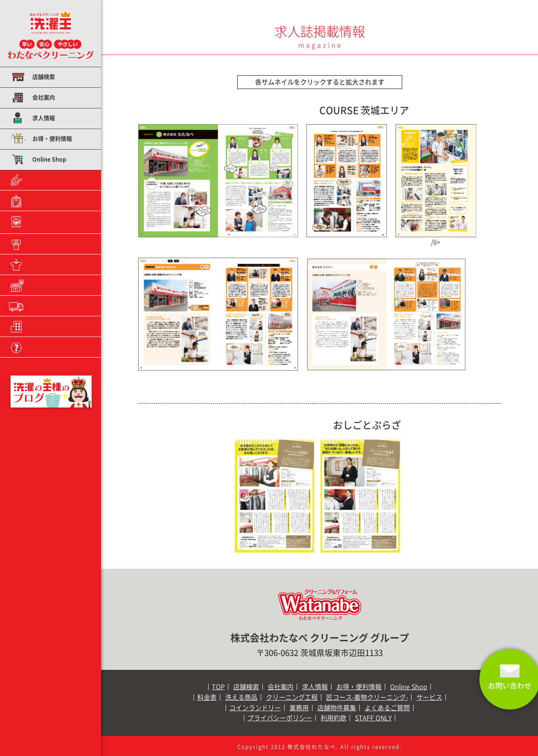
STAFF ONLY (373, 718)
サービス (44, 265)
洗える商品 (46, 201)
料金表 (41, 180)
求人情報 (44, 118)
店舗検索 (44, 77)
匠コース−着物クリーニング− (58, 245)
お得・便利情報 (52, 139)
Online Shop (49, 159)
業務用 (41, 306)
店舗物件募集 (49, 326)
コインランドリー (55, 285)
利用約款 (333, 718)
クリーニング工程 (55, 221)
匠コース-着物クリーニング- (367, 697)
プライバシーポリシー (280, 718)
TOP (218, 687)
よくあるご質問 (52, 347)
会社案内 (44, 97)
